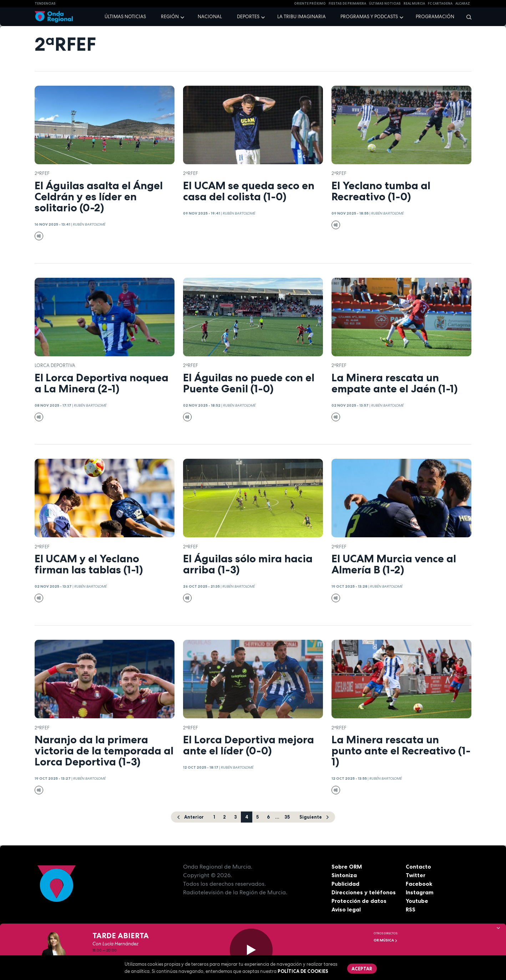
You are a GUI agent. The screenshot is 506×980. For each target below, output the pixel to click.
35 (288, 817)
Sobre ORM (347, 867)
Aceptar (362, 969)
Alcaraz (463, 4)
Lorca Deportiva (55, 365)
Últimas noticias (125, 17)
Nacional (210, 17)
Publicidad (346, 884)
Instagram (420, 893)
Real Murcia (414, 4)
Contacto (418, 867)
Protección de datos (359, 901)
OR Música (386, 940)
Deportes (248, 17)
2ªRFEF (42, 173)
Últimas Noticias (385, 4)
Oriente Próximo (310, 4)
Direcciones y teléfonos (364, 893)
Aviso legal (346, 910)
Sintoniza (344, 875)
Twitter (416, 875)
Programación (435, 17)
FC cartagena (440, 4)
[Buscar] (467, 17)
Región (170, 17)
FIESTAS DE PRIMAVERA (347, 4)
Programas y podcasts (369, 17)
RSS (411, 910)
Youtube (417, 901)
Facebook (419, 884)
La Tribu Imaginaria (302, 17)
